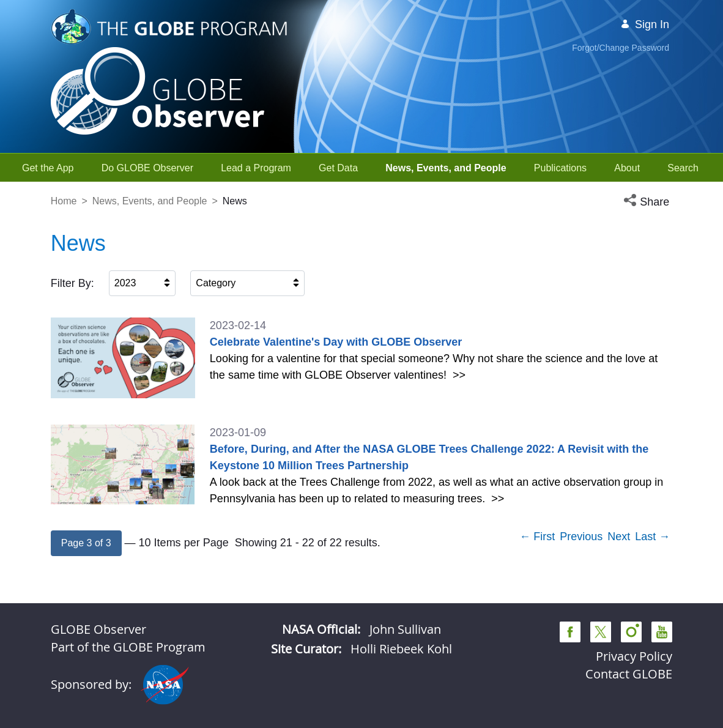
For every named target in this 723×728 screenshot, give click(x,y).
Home (64, 201)
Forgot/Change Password (621, 48)
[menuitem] (48, 168)
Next (619, 537)
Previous (581, 537)
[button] (648, 202)
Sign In (645, 24)
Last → (652, 537)
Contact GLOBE (629, 674)
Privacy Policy (634, 656)
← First (537, 537)
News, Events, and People (150, 201)
